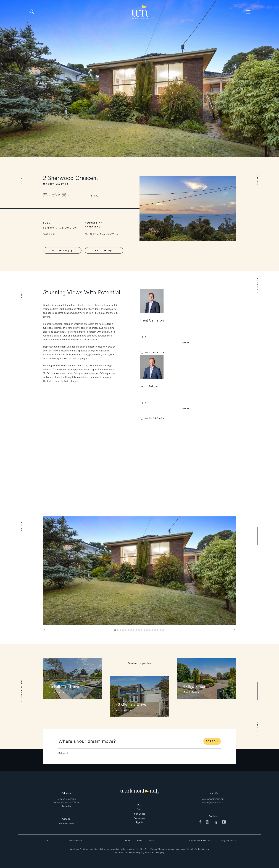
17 (158, 630)
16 (156, 630)
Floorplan (59, 251)
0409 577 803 (155, 418)
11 (142, 630)
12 (145, 630)
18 (161, 630)
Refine (63, 753)
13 (148, 630)
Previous (45, 629)
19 (164, 630)
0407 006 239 (155, 352)
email (187, 342)
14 (150, 630)
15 (153, 630)
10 (140, 630)
